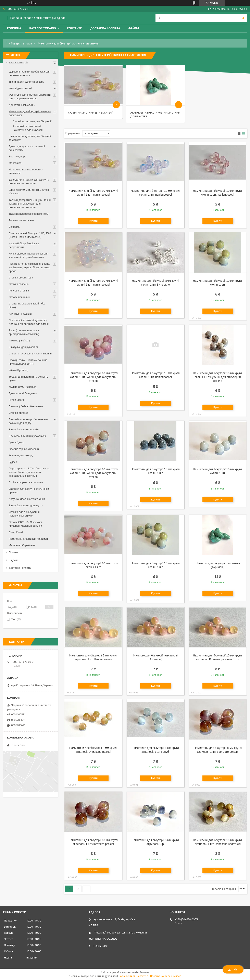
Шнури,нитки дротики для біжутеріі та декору (30, 138)
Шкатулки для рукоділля (24, 347)
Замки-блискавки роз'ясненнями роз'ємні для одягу (28, 421)
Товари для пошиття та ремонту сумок (28, 378)
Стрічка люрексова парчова (26, 482)
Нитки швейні (17, 400)
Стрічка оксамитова (21, 278)
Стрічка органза (18, 413)
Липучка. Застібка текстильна (27, 499)
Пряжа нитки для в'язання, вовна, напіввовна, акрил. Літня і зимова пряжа (29, 267)
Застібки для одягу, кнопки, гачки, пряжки (29, 491)
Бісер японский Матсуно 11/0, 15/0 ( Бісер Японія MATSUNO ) (30, 235)
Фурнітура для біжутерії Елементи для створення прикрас (30, 97)
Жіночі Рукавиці (18, 370)
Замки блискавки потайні (24, 429)
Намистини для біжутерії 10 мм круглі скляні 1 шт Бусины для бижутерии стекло (93, 377)
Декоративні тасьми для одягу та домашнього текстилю (29, 181)
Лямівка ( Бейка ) (19, 341)
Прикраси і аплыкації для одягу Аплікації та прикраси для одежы (29, 322)
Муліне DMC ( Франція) (23, 387)
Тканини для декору (21, 455)
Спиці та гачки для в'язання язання (30, 354)
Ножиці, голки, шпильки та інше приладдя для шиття (28, 362)
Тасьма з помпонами (21, 220)
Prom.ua (145, 972)
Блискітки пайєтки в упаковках (27, 436)
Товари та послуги (23, 43)
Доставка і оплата (105, 28)
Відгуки (13, 560)
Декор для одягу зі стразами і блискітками (27, 148)
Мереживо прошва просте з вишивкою (26, 171)
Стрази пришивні (19, 297)
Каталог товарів (42, 28)
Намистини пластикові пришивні (29, 539)
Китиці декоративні (20, 88)
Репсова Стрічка (19, 291)
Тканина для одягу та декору (26, 82)
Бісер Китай (16, 532)
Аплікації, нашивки (20, 314)
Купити (93, 221)
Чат (233, 969)
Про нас (14, 552)
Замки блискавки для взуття (26, 505)
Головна (14, 28)
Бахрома (14, 227)
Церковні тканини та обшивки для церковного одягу (29, 73)
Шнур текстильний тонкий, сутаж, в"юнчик (29, 192)
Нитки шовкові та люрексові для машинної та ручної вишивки (28, 255)
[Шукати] (243, 18)
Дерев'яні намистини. (22, 105)
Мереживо (15, 163)
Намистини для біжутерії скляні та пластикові (30, 113)
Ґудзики (13, 462)
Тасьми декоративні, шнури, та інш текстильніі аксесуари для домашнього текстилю (30, 204)
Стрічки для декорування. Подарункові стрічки (24, 514)
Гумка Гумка (16, 442)
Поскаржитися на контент (133, 976)
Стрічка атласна (19, 284)
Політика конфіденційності (166, 976)
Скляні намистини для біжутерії (90, 113)
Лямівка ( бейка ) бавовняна (26, 406)
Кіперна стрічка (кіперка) (24, 449)
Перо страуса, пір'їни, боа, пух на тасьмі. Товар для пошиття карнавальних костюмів (29, 472)
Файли (134, 28)
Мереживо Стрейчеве (22, 545)
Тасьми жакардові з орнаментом (29, 214)
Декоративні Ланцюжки (23, 393)
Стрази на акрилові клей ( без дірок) (27, 305)
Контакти (75, 28)
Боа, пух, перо (17, 156)
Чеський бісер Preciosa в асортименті (24, 245)
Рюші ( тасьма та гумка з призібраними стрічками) (24, 332)
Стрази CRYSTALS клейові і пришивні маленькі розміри (26, 524)
